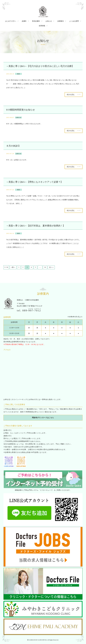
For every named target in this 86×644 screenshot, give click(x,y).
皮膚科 (22, 21)
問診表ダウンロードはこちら (43, 412)
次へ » (53, 262)
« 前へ (13, 262)
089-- (32, 305)
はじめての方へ (10, 21)
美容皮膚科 (32, 21)
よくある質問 (64, 21)
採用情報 (76, 21)
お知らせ (43, 21)
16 (47, 262)
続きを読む (71, 89)
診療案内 (53, 21)
